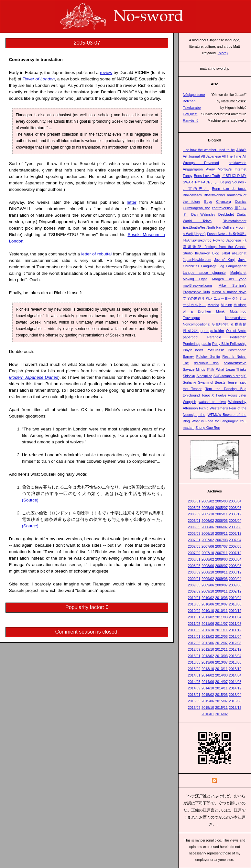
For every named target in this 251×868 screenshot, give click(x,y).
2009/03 (221, 579)
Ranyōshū (191, 120)
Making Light (195, 279)
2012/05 (194, 643)
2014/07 (221, 682)
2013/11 (221, 669)
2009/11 (221, 591)
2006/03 (221, 521)
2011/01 (194, 617)
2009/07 (221, 585)
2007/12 (235, 553)
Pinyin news (193, 350)
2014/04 (235, 675)
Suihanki (189, 382)
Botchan (189, 101)
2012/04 (235, 636)
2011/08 (235, 624)
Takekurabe (192, 108)
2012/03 (221, 636)
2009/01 (194, 579)
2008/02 (208, 559)
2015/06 (208, 701)
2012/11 (221, 649)
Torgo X (208, 395)
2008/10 (208, 572)
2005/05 (194, 508)
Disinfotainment (234, 221)
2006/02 (208, 521)
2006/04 (235, 521)
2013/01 (194, 656)
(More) (223, 53)
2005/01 (194, 501)
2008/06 (208, 566)
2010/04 (235, 598)
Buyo (208, 201)
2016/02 (221, 714)
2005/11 (221, 514)
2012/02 (208, 636)
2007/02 (208, 540)
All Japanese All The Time (221, 156)
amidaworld (238, 163)
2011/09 (194, 630)
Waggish (189, 402)
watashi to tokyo (212, 402)
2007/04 (235, 540)
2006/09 (194, 533)
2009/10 (208, 591)
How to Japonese (227, 240)
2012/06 (208, 643)
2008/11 (221, 572)
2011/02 (208, 617)
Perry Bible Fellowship (229, 344)
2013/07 (221, 662)
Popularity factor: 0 (87, 607)
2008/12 (235, 572)
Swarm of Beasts (212, 382)
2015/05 (194, 701)
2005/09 (194, 514)
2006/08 (235, 527)
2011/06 (208, 624)
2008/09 (194, 572)
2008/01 (194, 559)
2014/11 (221, 688)
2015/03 (221, 695)
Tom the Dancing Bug (226, 389)
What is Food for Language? (215, 421)
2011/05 (194, 624)
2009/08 (235, 585)
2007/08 (235, 546)
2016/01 (208, 714)
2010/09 (194, 611)
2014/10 (208, 688)
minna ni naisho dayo (229, 292)
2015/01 (194, 695)
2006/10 (208, 533)
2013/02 (208, 656)
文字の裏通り (194, 298)
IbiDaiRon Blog (207, 253)
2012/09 (194, 649)
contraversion (222, 208)
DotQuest (190, 114)
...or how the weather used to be (209, 150)
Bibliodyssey (192, 195)
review (106, 72)
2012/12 (235, 649)
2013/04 (235, 656)
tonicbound (191, 395)
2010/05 (194, 604)
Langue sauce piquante (204, 273)
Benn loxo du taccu (229, 189)
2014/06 (208, 682)
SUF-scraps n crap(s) (230, 376)
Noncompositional (196, 324)
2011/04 (235, 617)
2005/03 (221, 501)
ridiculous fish (206, 363)
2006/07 (221, 527)
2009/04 (235, 579)
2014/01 (194, 675)
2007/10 (208, 553)
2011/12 (235, 630)
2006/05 (194, 527)
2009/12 (235, 591)
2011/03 (221, 617)
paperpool (190, 337)
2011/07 (221, 624)
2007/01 (194, 540)
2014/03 (221, 675)
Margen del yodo (229, 279)
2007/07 (221, 546)
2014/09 (194, 688)
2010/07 (221, 604)
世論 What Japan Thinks (227, 369)
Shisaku (189, 376)
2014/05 (194, 682)
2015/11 (221, 708)
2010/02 (208, 598)
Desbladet (226, 214)
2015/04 (235, 695)
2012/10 (208, 649)
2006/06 (208, 527)
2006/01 (194, 521)
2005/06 (208, 508)
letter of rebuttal (96, 254)
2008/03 (221, 559)
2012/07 (221, 643)
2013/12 (235, 669)
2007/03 (221, 540)
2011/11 (221, 630)
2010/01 (194, 598)
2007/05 (194, 546)
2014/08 (235, 682)
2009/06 (208, 585)
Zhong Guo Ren (208, 428)
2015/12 (235, 708)
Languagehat (236, 266)
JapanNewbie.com (197, 260)
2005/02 (208, 501)
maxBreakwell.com (197, 285)
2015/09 (194, 708)
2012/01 (194, 636)
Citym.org (224, 201)
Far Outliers (225, 227)
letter (132, 202)
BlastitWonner (214, 195)
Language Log (213, 266)
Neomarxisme (236, 318)
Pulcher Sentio (208, 356)
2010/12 (235, 611)
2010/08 (235, 604)
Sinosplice (204, 376)
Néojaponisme (194, 95)
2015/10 (208, 708)
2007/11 (221, 553)
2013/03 (221, 656)
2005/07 (221, 508)
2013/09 (194, 669)
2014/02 (208, 675)
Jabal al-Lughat (234, 253)
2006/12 (235, 533)
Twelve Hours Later (231, 395)
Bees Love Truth (207, 176)
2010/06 (208, 604)
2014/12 (235, 688)
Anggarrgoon (193, 169)
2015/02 (208, 695)
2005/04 (235, 501)
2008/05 (194, 566)
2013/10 (208, 669)
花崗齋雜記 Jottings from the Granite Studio (214, 247)
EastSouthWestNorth (199, 227)
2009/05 (194, 585)
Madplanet (238, 273)
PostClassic (216, 350)
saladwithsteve (235, 363)
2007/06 (208, 546)
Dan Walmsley (203, 214)
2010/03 (221, 598)
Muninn (226, 305)
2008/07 (221, 566)
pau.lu (206, 344)
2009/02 (208, 579)
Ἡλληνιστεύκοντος (197, 240)
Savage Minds (194, 369)
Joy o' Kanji (225, 260)
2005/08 (235, 508)
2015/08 (235, 701)
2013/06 (208, 662)
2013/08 (235, 662)
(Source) (30, 500)
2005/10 (208, 514)
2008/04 (235, 559)
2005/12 (235, 514)
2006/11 (221, 533)
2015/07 (221, 701)
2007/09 (194, 553)
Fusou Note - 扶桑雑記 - (227, 234)
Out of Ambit (236, 331)
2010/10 (208, 611)
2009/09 (194, 591)
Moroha (213, 305)
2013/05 (194, 662)
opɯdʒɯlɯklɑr (212, 331)
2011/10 (208, 630)
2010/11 (221, 611)
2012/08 (235, 643)
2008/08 (235, 566)
